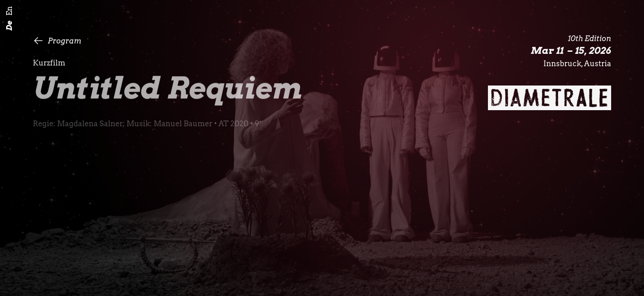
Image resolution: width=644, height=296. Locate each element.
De (9, 26)
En (9, 11)
